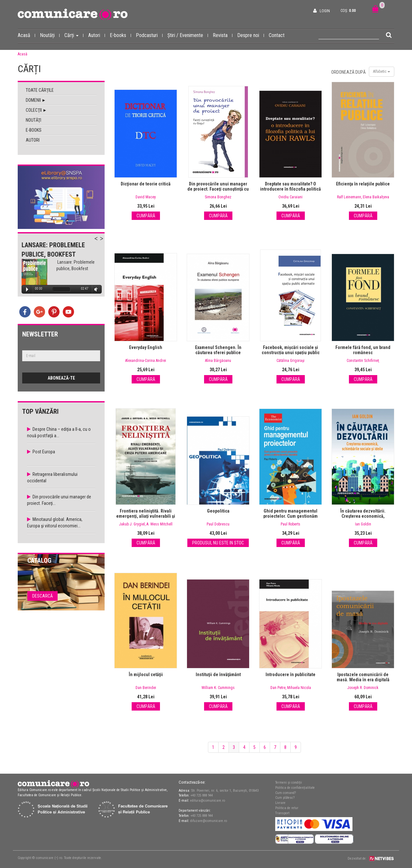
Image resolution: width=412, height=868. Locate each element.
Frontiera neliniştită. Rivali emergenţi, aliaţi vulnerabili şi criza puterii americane (146, 516)
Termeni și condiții (289, 783)
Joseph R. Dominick (363, 688)
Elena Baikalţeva (376, 197)
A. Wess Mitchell (159, 524)
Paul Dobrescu (218, 524)
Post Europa (44, 452)
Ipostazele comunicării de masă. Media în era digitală (363, 677)
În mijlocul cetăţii (146, 675)
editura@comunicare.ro (208, 801)
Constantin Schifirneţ (363, 361)
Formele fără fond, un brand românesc (363, 350)
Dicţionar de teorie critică (146, 184)
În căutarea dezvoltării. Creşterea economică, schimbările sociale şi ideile (363, 516)
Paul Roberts (290, 524)
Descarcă (42, 596)
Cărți (74, 35)
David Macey (146, 197)
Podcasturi (149, 35)
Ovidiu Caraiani (290, 197)
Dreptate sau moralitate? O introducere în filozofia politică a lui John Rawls (290, 189)
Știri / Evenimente (188, 35)
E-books (120, 35)
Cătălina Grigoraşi (290, 361)
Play (27, 289)
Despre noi (251, 35)
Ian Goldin (363, 524)
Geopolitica (218, 511)
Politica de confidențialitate (295, 788)
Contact (277, 35)
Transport (282, 813)
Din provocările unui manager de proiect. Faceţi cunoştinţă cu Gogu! (218, 189)
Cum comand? (286, 793)
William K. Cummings (218, 688)
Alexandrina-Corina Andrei (146, 361)
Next (105, 242)
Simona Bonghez (218, 197)
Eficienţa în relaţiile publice (363, 184)
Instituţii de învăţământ (218, 675)
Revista (223, 35)
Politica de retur (287, 808)
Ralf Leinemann (349, 197)
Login (325, 11)
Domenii (35, 100)
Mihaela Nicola (299, 688)
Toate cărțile (40, 90)
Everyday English (146, 347)
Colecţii (36, 110)
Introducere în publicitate (290, 675)
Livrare (280, 803)
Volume (95, 289)
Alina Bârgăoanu (218, 361)
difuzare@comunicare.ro (209, 821)
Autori (97, 35)
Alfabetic (382, 71)
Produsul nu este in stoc (218, 543)
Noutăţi (33, 120)
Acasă (26, 35)
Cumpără (146, 216)
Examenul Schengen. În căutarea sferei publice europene (218, 353)
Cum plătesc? (285, 798)
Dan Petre (278, 688)
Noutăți (50, 35)
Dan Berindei (146, 688)
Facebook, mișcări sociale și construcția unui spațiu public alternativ (291, 353)
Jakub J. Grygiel (132, 524)
